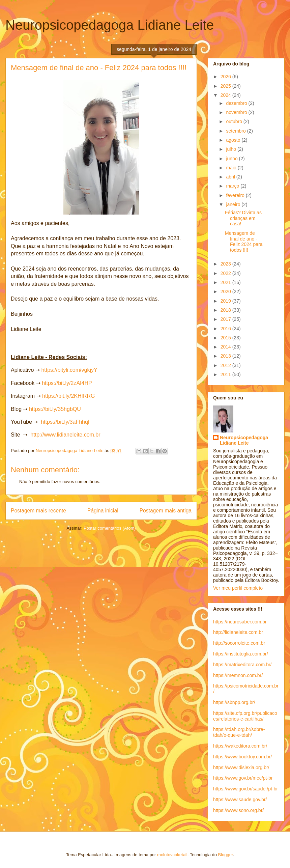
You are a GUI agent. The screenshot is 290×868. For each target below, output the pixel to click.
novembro (237, 112)
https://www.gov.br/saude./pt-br (245, 789)
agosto (234, 140)
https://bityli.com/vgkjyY (69, 370)
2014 (226, 347)
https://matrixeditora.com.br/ (242, 665)
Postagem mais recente (38, 511)
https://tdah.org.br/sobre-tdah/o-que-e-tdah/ (239, 732)
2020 (226, 291)
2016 (226, 329)
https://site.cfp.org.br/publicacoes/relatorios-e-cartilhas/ (245, 716)
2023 (226, 264)
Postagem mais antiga (166, 511)
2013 (226, 356)
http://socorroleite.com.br (239, 643)
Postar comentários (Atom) (110, 528)
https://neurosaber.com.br (240, 622)
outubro (235, 121)
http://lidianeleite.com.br (238, 632)
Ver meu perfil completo (238, 588)
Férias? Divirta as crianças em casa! (243, 218)
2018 (226, 310)
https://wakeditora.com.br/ (240, 746)
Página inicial (103, 511)
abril (231, 177)
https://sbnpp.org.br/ (234, 702)
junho (232, 159)
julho (231, 149)
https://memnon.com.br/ (238, 675)
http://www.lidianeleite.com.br (65, 435)
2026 (226, 77)
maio (232, 168)
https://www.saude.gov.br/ (240, 800)
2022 (226, 273)
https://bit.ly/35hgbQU (55, 409)
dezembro (237, 103)
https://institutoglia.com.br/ (241, 654)
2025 (226, 86)
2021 (226, 282)
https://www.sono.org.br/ (238, 810)
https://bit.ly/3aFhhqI (65, 422)
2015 (226, 338)
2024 (226, 95)
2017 (226, 319)
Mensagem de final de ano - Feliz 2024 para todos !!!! (244, 242)
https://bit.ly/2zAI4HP (67, 383)
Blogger (226, 855)
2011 (226, 374)
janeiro (234, 204)
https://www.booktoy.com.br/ (242, 757)
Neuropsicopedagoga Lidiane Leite (110, 25)
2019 (226, 301)
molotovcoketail (172, 855)
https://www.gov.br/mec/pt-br (243, 778)
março (233, 186)
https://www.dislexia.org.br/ (241, 767)
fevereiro (236, 195)
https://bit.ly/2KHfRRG (69, 396)
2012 (226, 365)
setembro (236, 131)
